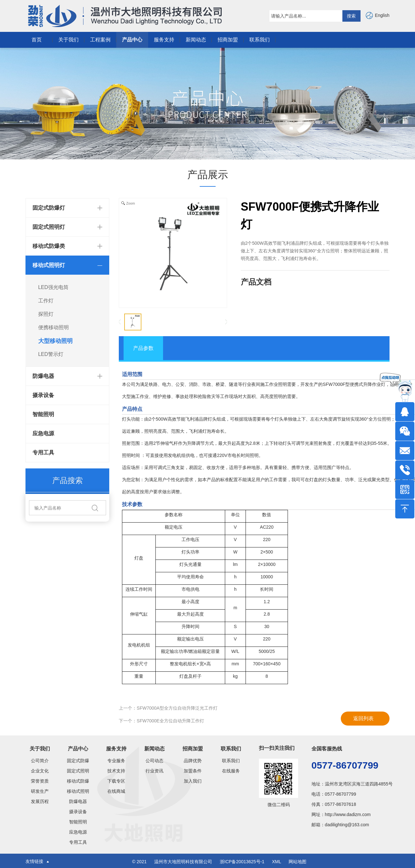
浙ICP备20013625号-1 (243, 862)
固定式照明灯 (78, 771)
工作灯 (46, 301)
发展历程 (40, 801)
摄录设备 (43, 395)
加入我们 (193, 781)
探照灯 (46, 314)
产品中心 (132, 40)
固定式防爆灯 (78, 761)
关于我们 (68, 40)
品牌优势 (193, 761)
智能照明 (43, 414)
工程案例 (100, 40)
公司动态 (154, 761)
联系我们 (260, 40)
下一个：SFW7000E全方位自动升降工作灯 (161, 721)
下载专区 (116, 781)
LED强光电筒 (53, 287)
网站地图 (297, 862)
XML (276, 862)
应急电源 (43, 434)
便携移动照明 (54, 327)
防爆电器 (78, 801)
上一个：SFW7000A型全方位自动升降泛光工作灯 (168, 708)
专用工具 (43, 453)
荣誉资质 (40, 781)
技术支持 (116, 771)
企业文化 (40, 771)
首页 (37, 40)
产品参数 (143, 348)
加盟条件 (193, 771)
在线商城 (116, 791)
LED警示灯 (51, 354)
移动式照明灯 (78, 791)
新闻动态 (196, 40)
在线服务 (231, 771)
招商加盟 (228, 40)
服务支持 (164, 40)
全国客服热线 (327, 749)
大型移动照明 (55, 341)
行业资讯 (154, 771)
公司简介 (40, 761)
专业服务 (116, 761)
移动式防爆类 (78, 781)
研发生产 (40, 791)
